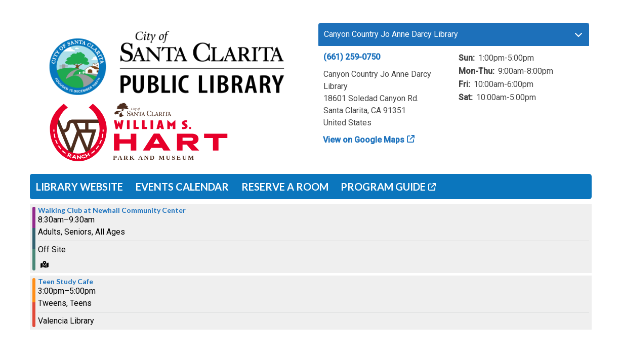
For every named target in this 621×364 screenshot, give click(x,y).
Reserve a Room (285, 187)
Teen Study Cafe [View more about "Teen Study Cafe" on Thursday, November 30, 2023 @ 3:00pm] (66, 282)
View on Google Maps (364, 140)
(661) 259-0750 (352, 57)
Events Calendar (182, 187)
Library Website (79, 187)
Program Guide (383, 187)
